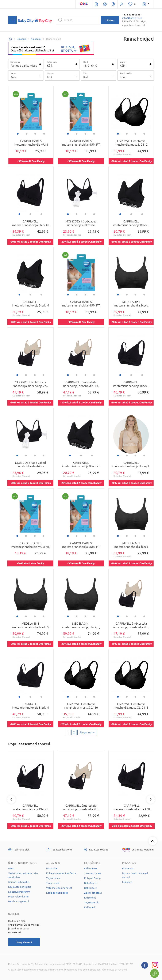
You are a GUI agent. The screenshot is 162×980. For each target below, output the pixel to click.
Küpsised (127, 882)
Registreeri (24, 942)
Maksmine (52, 868)
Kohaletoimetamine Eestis (61, 873)
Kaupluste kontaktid (20, 887)
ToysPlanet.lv (92, 903)
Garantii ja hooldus (19, 882)
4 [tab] (44, 134)
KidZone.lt (90, 898)
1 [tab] (18, 134)
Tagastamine (53, 878)
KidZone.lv (90, 907)
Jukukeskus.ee (92, 873)
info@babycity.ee (132, 18)
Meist (11, 868)
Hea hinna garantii (19, 901)
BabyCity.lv (90, 888)
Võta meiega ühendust (59, 888)
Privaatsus (128, 868)
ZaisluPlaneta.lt (93, 893)
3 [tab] (35, 134)
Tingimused (53, 883)
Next (151, 799)
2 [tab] (27, 134)
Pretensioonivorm (18, 897)
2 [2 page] (74, 732)
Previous (11, 799)
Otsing (110, 20)
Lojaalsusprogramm (19, 892)
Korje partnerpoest (57, 893)
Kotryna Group (92, 878)
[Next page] (87, 733)
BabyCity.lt (90, 883)
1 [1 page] (68, 732)
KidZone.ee (91, 868)
